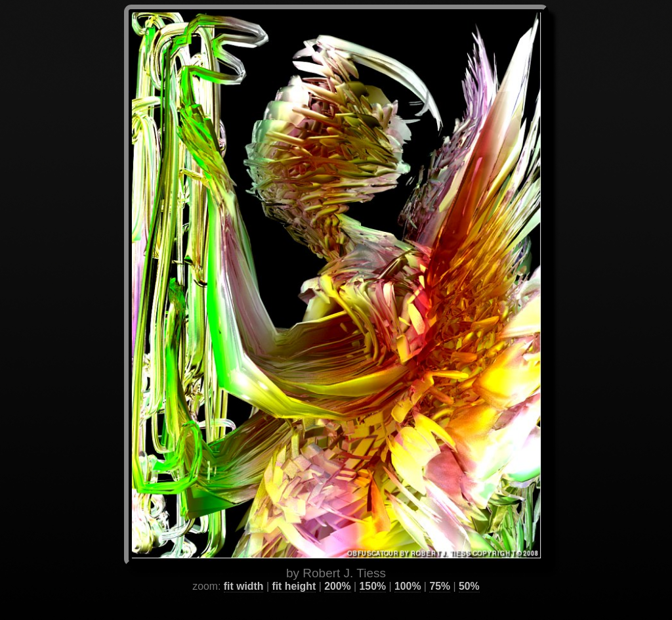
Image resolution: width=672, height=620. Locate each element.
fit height (294, 570)
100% (408, 570)
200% (337, 570)
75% (440, 570)
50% (469, 570)
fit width (244, 570)
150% (373, 570)
